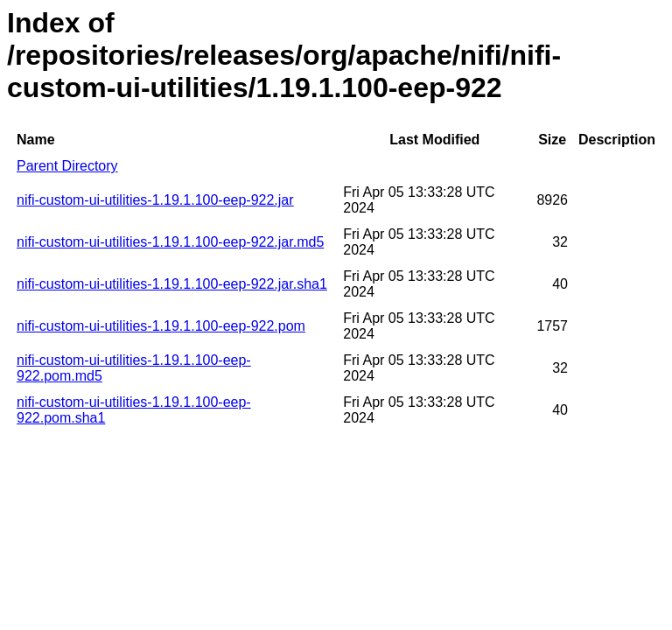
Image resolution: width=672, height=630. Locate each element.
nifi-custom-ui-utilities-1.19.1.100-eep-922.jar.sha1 (172, 284)
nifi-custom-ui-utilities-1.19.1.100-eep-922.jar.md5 (170, 242)
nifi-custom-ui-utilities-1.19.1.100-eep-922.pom (161, 326)
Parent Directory (67, 166)
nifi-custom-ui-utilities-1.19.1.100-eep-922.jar (155, 200)
